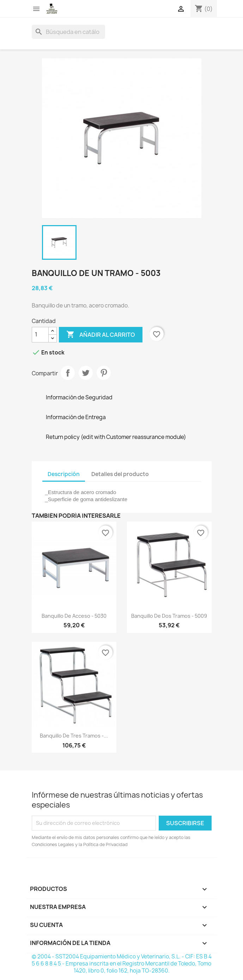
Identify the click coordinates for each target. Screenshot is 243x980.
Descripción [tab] (64, 474)
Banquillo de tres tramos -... (74, 736)
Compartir (68, 373)
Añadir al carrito (101, 335)
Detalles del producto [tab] (120, 474)
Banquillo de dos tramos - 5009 (169, 616)
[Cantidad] (40, 335)
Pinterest (104, 373)
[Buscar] (68, 32)
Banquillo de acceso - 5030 (74, 616)
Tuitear (86, 373)
